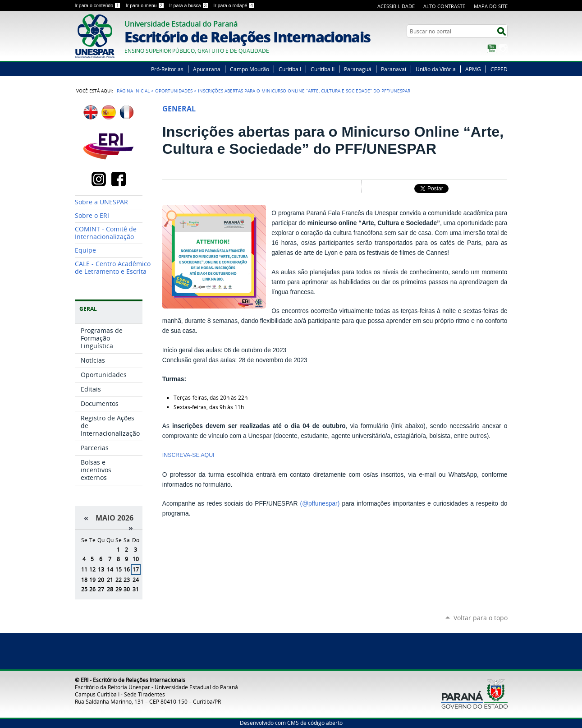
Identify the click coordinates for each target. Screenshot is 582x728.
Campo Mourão (250, 69)
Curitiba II (323, 69)
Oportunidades (174, 91)
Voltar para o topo (481, 618)
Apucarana (207, 69)
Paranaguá (358, 69)
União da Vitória (436, 69)
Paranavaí (394, 69)
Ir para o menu (146, 5)
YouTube (492, 49)
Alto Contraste (444, 6)
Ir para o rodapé (234, 5)
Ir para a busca (189, 5)
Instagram (503, 49)
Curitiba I (290, 69)
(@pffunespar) (320, 504)
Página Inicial (133, 91)
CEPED (499, 69)
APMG (473, 69)
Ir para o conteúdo (99, 5)
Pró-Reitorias (167, 69)
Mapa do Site (491, 6)
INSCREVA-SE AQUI (188, 455)
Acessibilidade (396, 6)
